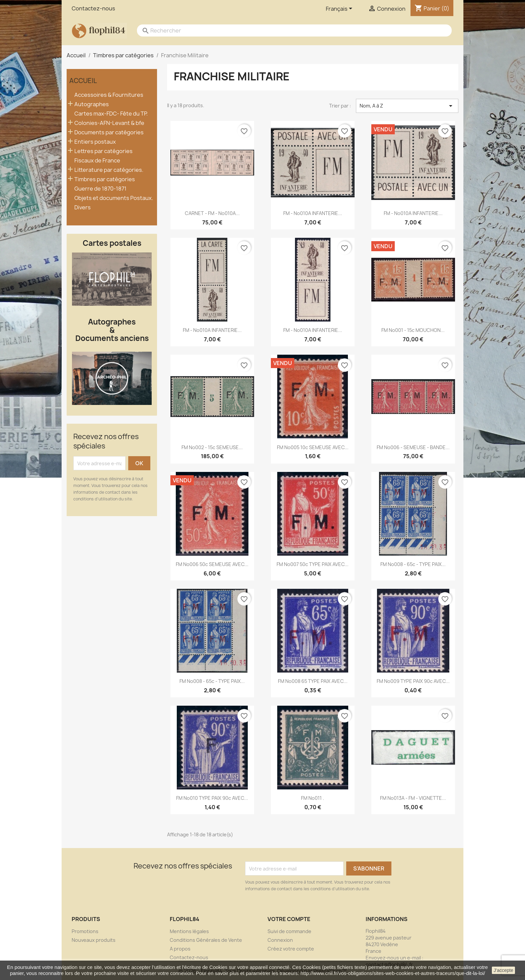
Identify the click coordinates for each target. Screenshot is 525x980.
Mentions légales (189, 931)
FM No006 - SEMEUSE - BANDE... (413, 447)
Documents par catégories (109, 132)
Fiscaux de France (97, 161)
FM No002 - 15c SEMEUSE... (212, 447)
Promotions (85, 931)
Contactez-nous (93, 8)
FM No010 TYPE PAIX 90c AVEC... (212, 798)
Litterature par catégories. (109, 170)
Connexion (280, 940)
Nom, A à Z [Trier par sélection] (407, 106)
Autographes (92, 104)
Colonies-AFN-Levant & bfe (109, 123)
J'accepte (503, 970)
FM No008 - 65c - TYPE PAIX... (413, 564)
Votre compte (289, 919)
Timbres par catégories (105, 179)
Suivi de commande (289, 931)
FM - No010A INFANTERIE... (313, 213)
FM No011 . (313, 798)
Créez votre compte (291, 949)
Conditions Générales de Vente (206, 940)
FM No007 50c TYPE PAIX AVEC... (313, 564)
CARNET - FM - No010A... (212, 213)
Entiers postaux (95, 142)
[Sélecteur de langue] (340, 9)
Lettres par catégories (103, 151)
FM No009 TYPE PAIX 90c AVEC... (413, 681)
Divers (83, 207)
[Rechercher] (288, 30)
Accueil (83, 81)
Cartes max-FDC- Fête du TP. (111, 114)
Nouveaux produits (94, 940)
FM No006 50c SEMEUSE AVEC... (212, 564)
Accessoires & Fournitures (109, 95)
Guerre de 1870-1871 (100, 189)
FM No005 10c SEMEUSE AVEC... (313, 447)
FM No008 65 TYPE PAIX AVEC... (313, 681)
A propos (180, 949)
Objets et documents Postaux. (114, 198)
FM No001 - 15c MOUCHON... (413, 330)
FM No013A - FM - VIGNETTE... (413, 798)
